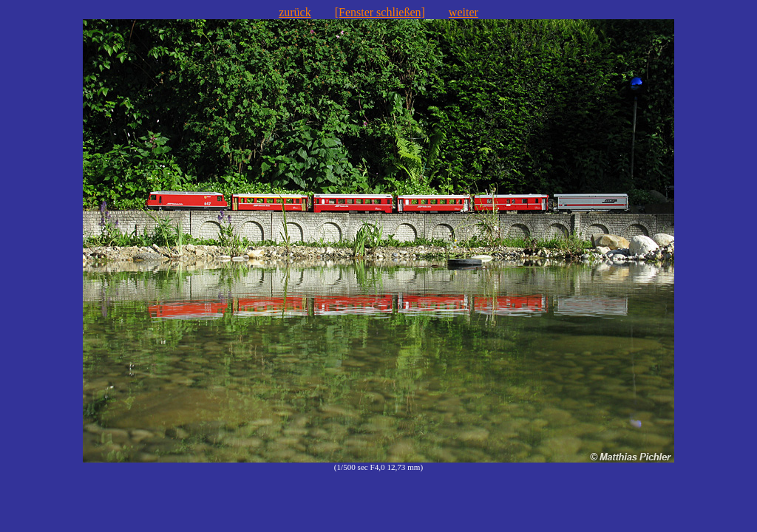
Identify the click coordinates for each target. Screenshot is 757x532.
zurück (295, 12)
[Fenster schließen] (380, 12)
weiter (464, 12)
